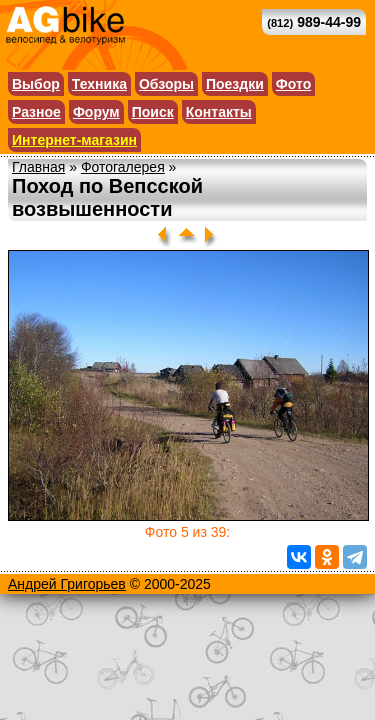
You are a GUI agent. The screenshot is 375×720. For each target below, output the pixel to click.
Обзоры (166, 84)
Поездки (235, 84)
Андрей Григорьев (67, 584)
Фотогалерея (123, 167)
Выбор (36, 84)
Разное (36, 112)
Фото (293, 84)
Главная (38, 167)
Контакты (219, 112)
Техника (99, 84)
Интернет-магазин (74, 140)
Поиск (153, 112)
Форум (96, 112)
